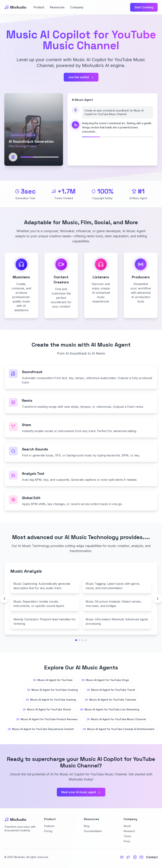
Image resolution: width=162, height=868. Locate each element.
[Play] (13, 157)
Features (49, 826)
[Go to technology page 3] (83, 640)
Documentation (93, 831)
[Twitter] (128, 857)
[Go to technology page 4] (86, 640)
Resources (57, 7)
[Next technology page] (158, 599)
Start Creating (144, 7)
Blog (87, 826)
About (127, 826)
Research (129, 831)
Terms (127, 836)
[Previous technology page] (4, 599)
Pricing (48, 831)
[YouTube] (122, 857)
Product (39, 7)
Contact (152, 857)
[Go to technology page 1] (76, 640)
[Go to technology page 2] (79, 640)
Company (77, 7)
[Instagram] (135, 857)
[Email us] (141, 857)
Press (127, 841)
